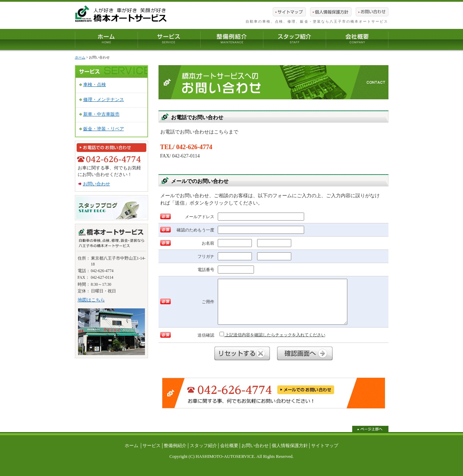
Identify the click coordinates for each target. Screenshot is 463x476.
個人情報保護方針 (290, 446)
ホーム (80, 57)
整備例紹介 (175, 446)
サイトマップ (325, 446)
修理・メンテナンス (104, 100)
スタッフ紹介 (203, 446)
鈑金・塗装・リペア (104, 129)
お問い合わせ (97, 184)
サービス (152, 446)
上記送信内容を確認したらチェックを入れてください (272, 335)
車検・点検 (95, 85)
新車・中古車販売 (101, 114)
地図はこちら (91, 300)
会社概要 (229, 446)
